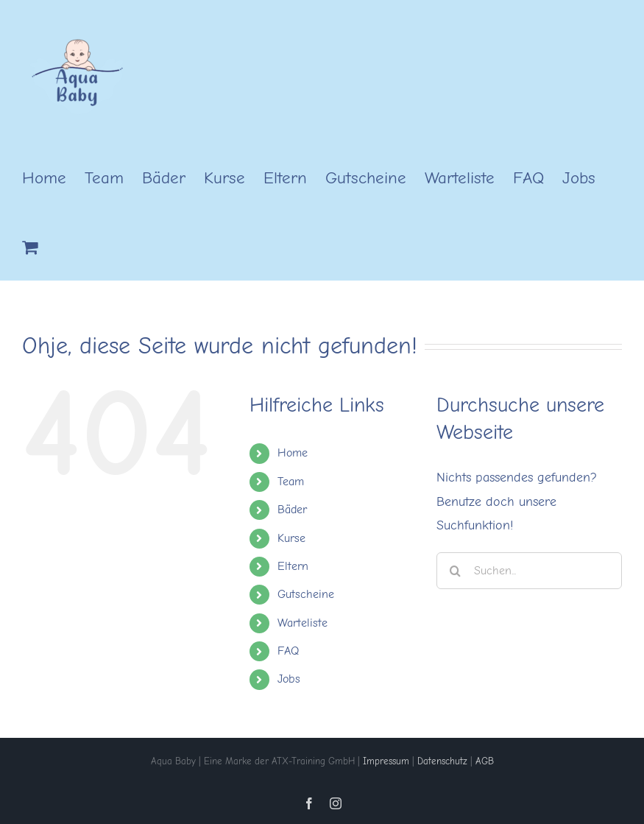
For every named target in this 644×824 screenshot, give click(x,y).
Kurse (291, 538)
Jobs (289, 679)
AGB (485, 761)
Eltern (293, 566)
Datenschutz (442, 761)
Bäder (292, 510)
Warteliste (302, 623)
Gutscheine (306, 594)
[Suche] (455, 571)
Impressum (386, 761)
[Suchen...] (529, 571)
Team (291, 482)
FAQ (288, 651)
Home (293, 453)
